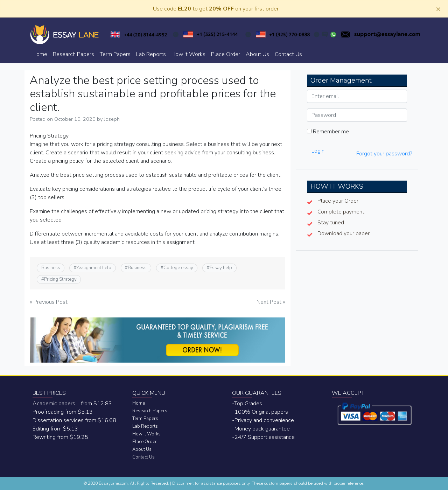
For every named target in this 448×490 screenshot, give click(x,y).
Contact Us (288, 54)
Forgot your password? (384, 154)
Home (40, 54)
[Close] (438, 9)
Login (318, 151)
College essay (178, 268)
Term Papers (115, 54)
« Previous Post (49, 302)
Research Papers (73, 54)
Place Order (226, 54)
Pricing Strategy (60, 279)
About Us (257, 54)
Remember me (328, 132)
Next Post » (271, 302)
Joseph (112, 119)
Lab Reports (151, 54)
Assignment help (94, 268)
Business (51, 268)
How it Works (188, 54)
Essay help (221, 268)
